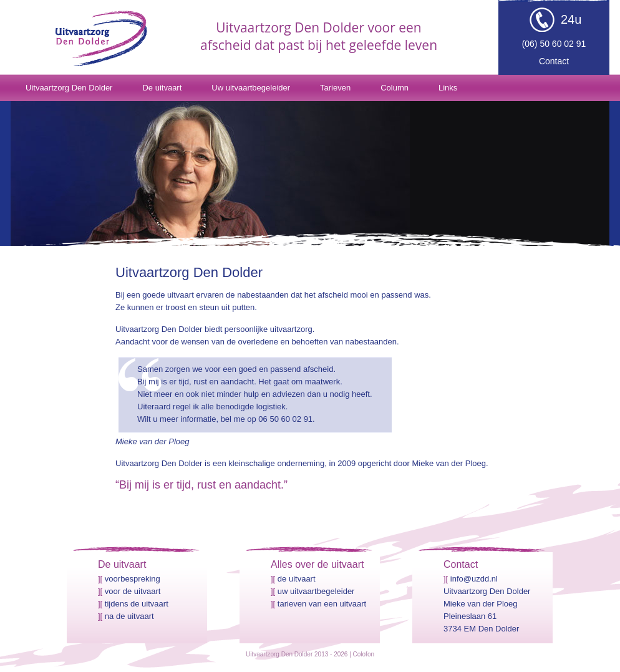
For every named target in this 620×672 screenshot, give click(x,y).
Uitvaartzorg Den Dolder (69, 88)
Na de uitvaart (129, 616)
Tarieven (335, 88)
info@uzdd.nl (474, 579)
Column (395, 88)
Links (448, 88)
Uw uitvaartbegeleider (251, 88)
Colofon (364, 654)
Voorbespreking (133, 579)
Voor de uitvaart (133, 591)
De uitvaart (162, 88)
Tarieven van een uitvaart (322, 604)
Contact (554, 61)
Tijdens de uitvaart (137, 604)
